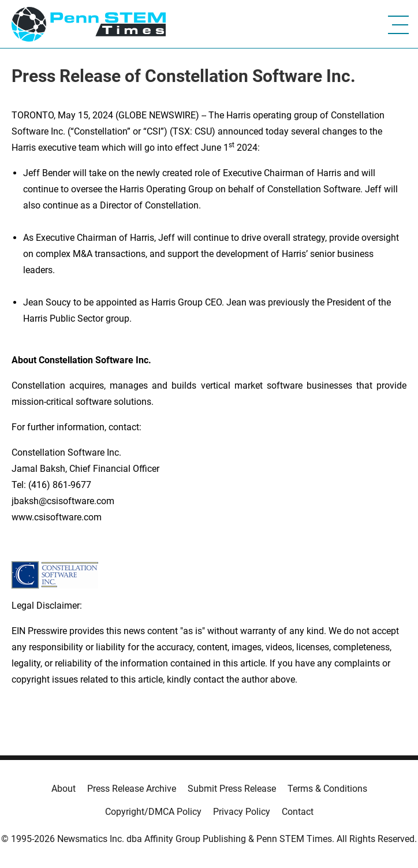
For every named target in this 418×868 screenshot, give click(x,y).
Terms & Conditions (327, 789)
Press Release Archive (132, 789)
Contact (298, 812)
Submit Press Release (232, 789)
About (64, 789)
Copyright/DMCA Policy (153, 812)
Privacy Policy (242, 812)
